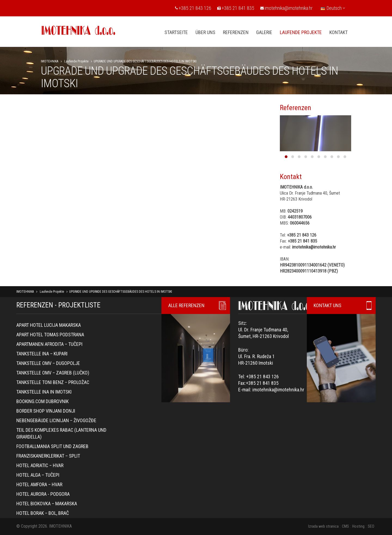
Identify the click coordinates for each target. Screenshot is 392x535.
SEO (371, 526)
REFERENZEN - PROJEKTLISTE (58, 305)
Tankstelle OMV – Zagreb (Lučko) (53, 373)
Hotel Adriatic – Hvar (40, 465)
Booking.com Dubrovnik (42, 401)
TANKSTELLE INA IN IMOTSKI (44, 392)
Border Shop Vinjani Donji (46, 411)
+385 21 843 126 (193, 8)
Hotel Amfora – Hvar (39, 484)
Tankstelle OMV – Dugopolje (48, 363)
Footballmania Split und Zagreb (52, 446)
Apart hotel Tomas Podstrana (50, 335)
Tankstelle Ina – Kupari (42, 354)
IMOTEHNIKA (50, 61)
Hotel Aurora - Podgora (43, 494)
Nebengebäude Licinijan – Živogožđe (56, 420)
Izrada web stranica (323, 526)
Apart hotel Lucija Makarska (49, 325)
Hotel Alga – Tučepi (38, 475)
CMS (345, 526)
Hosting (358, 526)
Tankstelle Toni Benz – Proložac (53, 382)
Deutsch (333, 8)
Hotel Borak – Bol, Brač (43, 513)
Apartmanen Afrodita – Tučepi (49, 344)
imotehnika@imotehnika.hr (286, 8)
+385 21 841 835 (236, 8)
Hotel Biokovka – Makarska (47, 504)
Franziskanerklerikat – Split (48, 456)
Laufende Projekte (76, 61)
